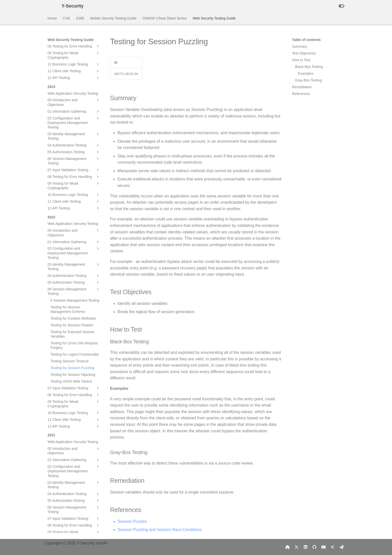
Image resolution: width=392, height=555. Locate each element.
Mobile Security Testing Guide (113, 18)
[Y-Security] (50, 6)
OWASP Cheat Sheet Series (165, 18)
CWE (80, 18)
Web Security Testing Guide (214, 18)
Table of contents (306, 40)
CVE (66, 18)
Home (52, 18)
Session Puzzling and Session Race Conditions (159, 530)
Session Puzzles (132, 521)
